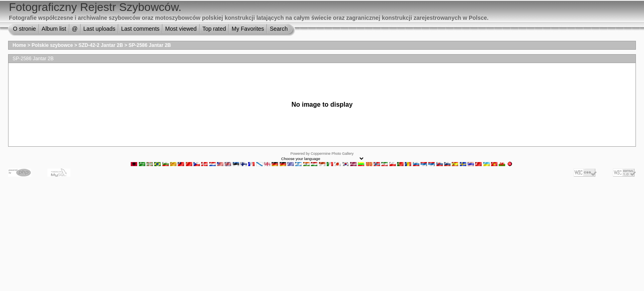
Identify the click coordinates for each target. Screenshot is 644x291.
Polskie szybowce (52, 45)
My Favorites (248, 29)
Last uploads (99, 29)
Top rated (214, 29)
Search (278, 29)
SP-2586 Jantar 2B (150, 45)
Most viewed (181, 29)
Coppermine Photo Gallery (332, 154)
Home (19, 45)
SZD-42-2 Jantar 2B (101, 45)
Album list (54, 29)
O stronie (24, 29)
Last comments (140, 29)
